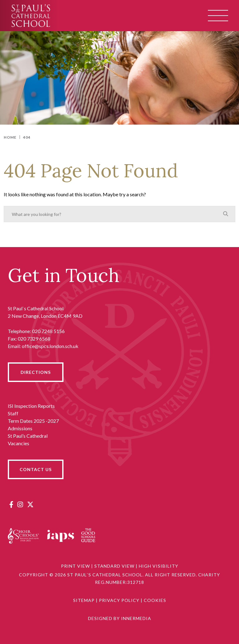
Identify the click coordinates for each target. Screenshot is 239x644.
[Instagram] (20, 504)
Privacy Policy (119, 600)
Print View (75, 566)
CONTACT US (36, 469)
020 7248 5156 (48, 331)
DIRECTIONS (36, 372)
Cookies (155, 600)
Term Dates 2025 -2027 (33, 421)
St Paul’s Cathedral (28, 436)
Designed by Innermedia (120, 618)
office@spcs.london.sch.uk (50, 346)
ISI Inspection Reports (31, 406)
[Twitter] (30, 504)
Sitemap (84, 600)
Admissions (20, 428)
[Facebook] (11, 504)
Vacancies (19, 443)
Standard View (114, 566)
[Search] (226, 214)
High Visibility (159, 566)
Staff (13, 413)
